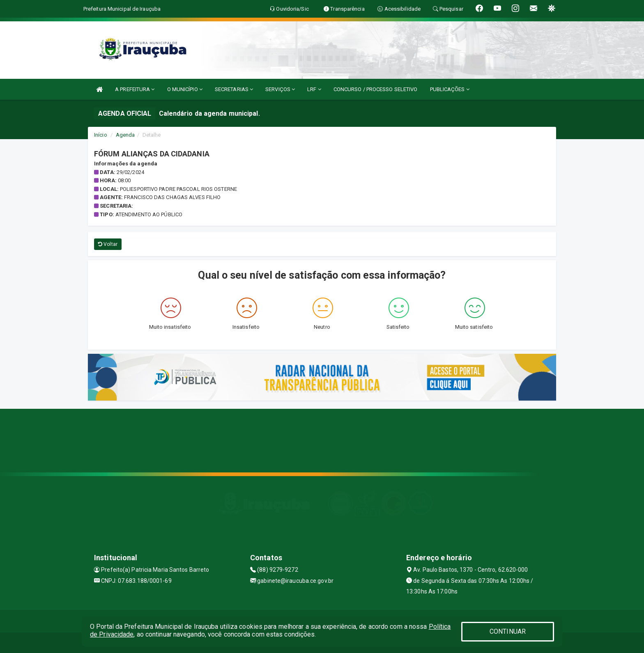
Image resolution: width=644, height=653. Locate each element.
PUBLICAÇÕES (450, 89)
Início (101, 135)
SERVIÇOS (280, 89)
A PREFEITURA (135, 89)
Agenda (125, 135)
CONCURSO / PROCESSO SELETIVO (376, 89)
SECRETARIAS (234, 89)
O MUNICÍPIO (185, 89)
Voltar (108, 244)
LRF (314, 89)
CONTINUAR (508, 631)
